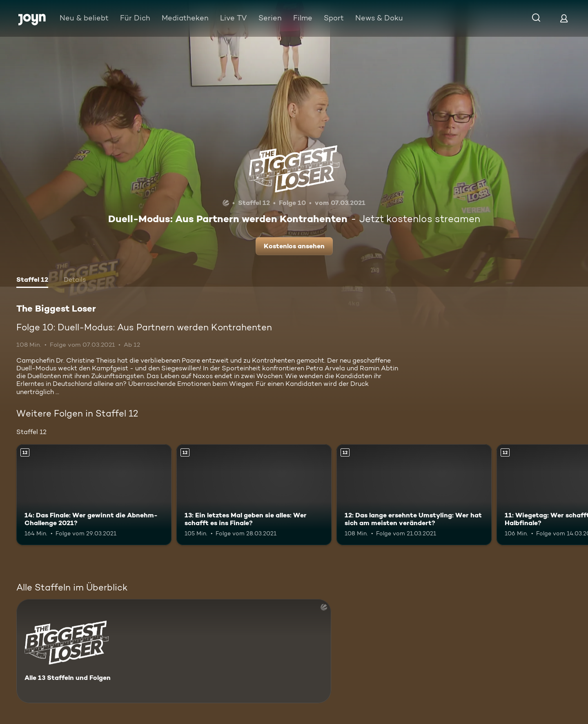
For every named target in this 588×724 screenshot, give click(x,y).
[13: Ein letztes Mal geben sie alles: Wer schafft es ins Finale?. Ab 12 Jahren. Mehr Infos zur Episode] (254, 495)
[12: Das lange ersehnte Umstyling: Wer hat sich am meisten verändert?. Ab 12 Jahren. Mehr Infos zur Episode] (414, 495)
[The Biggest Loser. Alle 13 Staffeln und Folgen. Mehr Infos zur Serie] (174, 651)
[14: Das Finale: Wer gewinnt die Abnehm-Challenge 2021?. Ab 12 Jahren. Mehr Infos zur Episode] (94, 495)
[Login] (564, 18)
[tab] (32, 281)
